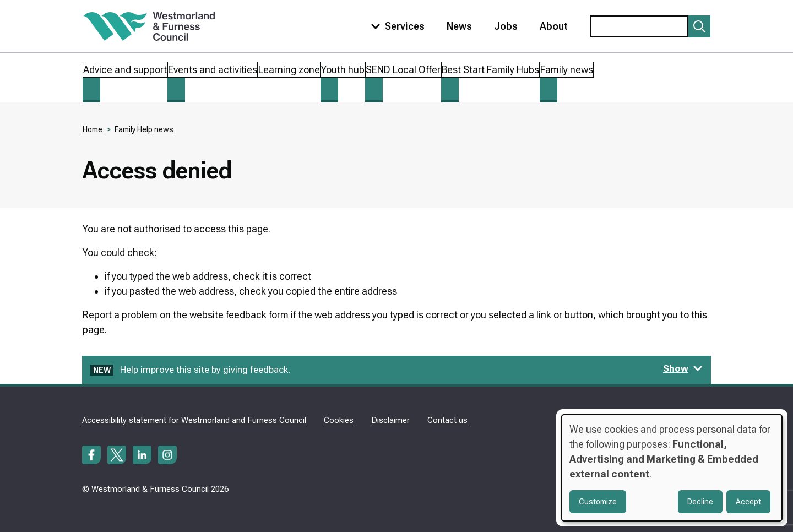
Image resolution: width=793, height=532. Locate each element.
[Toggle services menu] (395, 26)
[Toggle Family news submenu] (548, 90)
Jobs (506, 26)
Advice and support (125, 70)
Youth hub (343, 70)
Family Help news (144, 129)
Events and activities (213, 70)
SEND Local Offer (403, 70)
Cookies (339, 420)
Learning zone (289, 70)
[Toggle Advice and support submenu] (91, 90)
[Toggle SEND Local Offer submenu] (374, 90)
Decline (700, 502)
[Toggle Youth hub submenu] (329, 90)
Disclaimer (390, 420)
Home (93, 129)
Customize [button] (598, 502)
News (459, 26)
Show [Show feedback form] (683, 368)
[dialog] (672, 468)
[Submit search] (699, 26)
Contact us (447, 420)
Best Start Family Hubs (490, 70)
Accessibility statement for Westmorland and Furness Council (194, 420)
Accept (748, 502)
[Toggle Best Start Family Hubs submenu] (450, 90)
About (554, 26)
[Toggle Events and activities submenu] (176, 90)
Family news (567, 70)
